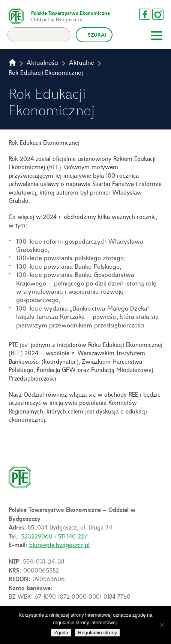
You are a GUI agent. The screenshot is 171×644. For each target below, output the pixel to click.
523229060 (37, 536)
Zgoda (61, 633)
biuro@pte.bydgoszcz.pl (59, 544)
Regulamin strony (97, 633)
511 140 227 (73, 536)
